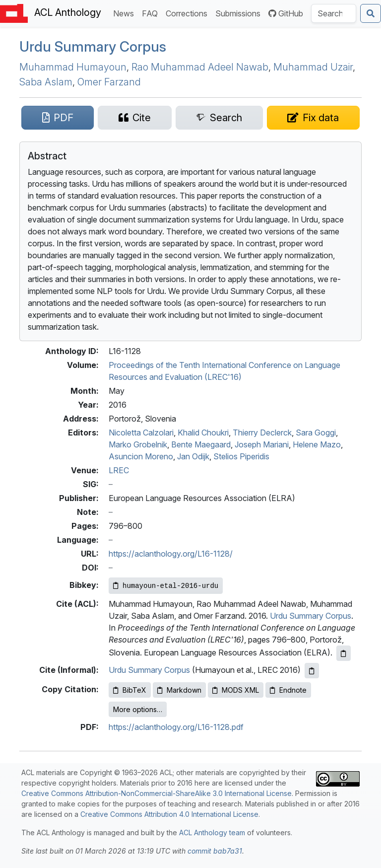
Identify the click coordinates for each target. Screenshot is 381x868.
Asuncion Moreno (141, 456)
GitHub (286, 13)
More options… (138, 709)
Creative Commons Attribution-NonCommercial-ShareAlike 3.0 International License (157, 793)
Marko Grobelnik (138, 444)
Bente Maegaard (201, 444)
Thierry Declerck (262, 433)
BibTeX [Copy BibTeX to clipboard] (130, 690)
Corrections (189, 13)
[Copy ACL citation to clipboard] (344, 653)
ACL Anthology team (212, 832)
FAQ (152, 13)
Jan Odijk (193, 456)
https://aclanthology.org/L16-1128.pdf (176, 727)
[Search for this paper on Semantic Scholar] (219, 118)
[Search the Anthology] (334, 13)
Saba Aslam (46, 82)
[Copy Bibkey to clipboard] (166, 586)
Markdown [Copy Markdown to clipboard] (179, 690)
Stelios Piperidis (241, 456)
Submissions (240, 13)
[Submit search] (371, 13)
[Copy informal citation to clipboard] (312, 671)
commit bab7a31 (215, 851)
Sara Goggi (316, 433)
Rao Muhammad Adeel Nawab (200, 67)
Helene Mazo (317, 444)
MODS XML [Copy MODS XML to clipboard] (236, 690)
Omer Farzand (109, 82)
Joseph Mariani (262, 444)
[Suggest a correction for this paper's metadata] (313, 118)
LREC (119, 470)
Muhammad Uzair (313, 67)
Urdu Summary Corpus (311, 616)
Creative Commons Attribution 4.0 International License (169, 814)
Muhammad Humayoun (73, 67)
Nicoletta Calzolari (141, 433)
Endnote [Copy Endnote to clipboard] (288, 690)
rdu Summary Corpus (93, 47)
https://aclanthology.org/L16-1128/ (171, 554)
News (126, 13)
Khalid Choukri (203, 433)
